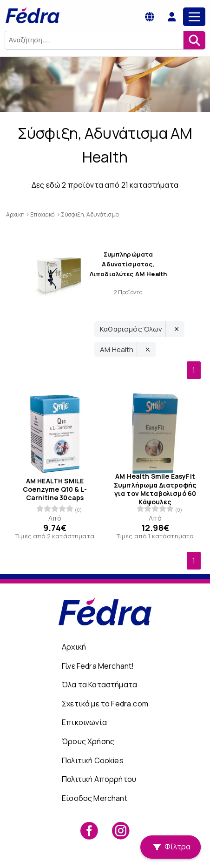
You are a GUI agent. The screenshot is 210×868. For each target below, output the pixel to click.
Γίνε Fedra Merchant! (98, 666)
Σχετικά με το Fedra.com (105, 704)
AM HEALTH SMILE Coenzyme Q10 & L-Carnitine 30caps (55, 489)
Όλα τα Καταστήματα (99, 685)
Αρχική (74, 647)
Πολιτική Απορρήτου (99, 779)
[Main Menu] (194, 17)
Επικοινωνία (84, 722)
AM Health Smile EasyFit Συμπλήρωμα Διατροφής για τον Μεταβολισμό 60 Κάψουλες (155, 489)
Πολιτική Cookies (93, 760)
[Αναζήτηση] (194, 40)
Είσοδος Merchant (95, 798)
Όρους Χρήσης (88, 741)
